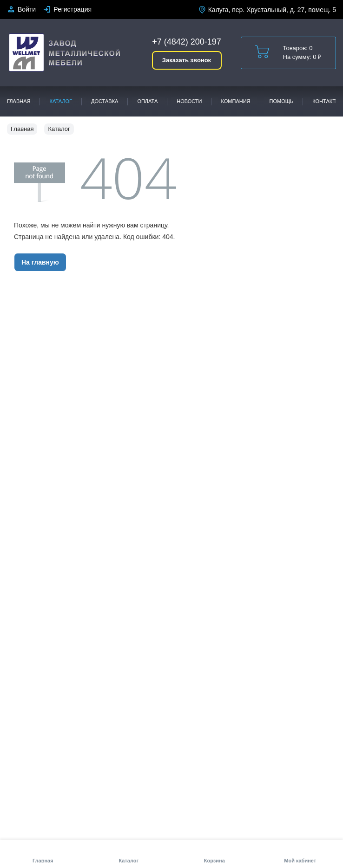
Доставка (105, 101)
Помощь (282, 101)
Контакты (326, 101)
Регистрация (73, 9)
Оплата (147, 101)
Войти (27, 9)
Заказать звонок (187, 60)
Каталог (61, 101)
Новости (189, 101)
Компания (235, 101)
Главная (19, 101)
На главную (40, 262)
